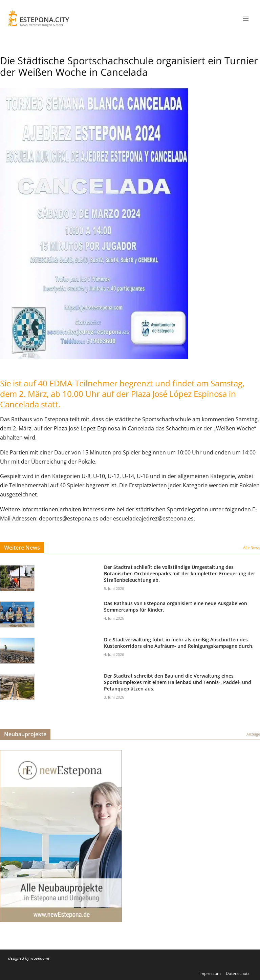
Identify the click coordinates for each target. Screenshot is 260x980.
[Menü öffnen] (246, 18)
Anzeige (253, 734)
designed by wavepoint (29, 958)
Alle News (252, 547)
